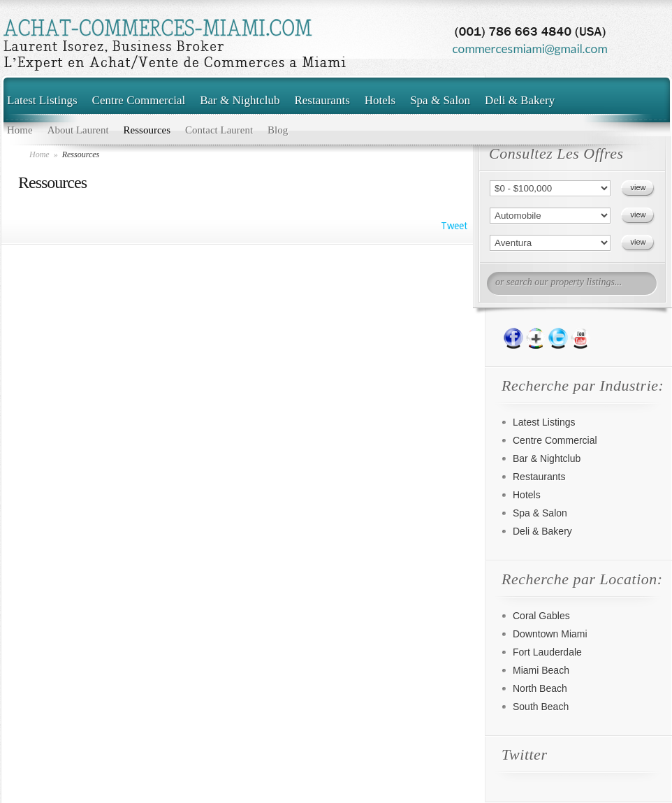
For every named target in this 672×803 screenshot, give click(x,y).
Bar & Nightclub (240, 100)
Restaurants (322, 100)
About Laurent (78, 130)
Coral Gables (541, 616)
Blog (278, 130)
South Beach (541, 707)
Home (20, 130)
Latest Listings (42, 100)
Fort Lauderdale (547, 652)
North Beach (540, 688)
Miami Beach (541, 670)
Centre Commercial (139, 100)
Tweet (454, 226)
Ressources (147, 130)
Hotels (380, 100)
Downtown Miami (550, 634)
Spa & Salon (440, 100)
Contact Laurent (219, 130)
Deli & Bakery (520, 100)
